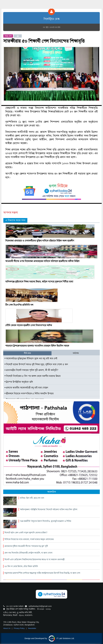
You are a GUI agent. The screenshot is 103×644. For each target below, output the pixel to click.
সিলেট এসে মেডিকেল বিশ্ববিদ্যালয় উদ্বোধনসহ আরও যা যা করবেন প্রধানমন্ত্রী (35, 559)
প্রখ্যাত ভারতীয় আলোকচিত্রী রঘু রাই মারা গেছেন (26, 388)
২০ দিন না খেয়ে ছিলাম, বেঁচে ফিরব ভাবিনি (21, 566)
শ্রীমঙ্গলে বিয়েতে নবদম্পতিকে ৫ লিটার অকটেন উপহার (29, 393)
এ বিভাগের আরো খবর (15, 220)
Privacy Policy (20, 628)
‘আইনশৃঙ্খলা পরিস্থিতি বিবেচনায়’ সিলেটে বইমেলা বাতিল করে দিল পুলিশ (49, 509)
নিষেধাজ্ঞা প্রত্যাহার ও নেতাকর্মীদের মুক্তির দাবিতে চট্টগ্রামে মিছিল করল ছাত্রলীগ (40, 241)
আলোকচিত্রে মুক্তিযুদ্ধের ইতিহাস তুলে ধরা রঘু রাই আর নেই (31, 358)
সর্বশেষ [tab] (76, 353)
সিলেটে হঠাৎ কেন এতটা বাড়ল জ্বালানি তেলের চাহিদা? (26, 533)
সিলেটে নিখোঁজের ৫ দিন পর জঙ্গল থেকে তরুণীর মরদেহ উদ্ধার (33, 376)
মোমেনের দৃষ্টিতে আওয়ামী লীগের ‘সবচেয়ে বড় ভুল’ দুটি (26, 546)
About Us (7, 628)
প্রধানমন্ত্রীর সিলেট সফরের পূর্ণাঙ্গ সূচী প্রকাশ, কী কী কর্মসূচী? (31, 370)
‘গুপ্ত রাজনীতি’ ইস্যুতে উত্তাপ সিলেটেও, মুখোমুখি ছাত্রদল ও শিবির (45, 521)
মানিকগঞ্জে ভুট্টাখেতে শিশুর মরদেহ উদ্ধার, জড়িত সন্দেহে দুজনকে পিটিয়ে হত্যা (39, 282)
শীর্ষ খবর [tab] (27, 353)
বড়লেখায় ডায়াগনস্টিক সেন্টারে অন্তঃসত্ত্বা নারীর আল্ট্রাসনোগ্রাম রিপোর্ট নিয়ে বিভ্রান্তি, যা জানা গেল (42, 573)
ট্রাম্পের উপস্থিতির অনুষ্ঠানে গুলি (19, 382)
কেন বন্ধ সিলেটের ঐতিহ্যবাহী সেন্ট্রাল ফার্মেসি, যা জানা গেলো (28, 553)
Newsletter (32, 628)
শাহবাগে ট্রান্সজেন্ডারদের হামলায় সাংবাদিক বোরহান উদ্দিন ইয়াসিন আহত (37, 346)
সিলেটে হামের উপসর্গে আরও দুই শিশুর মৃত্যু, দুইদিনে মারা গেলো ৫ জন (36, 364)
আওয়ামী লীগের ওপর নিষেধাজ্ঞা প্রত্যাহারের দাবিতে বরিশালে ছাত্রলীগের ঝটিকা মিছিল (42, 261)
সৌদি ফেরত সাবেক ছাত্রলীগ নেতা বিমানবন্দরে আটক (29, 325)
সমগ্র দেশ (8, 36)
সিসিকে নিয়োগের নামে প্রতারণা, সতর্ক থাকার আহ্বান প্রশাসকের (29, 539)
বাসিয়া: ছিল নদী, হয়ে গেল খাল (32, 498)
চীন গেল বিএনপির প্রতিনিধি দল (19, 305)
